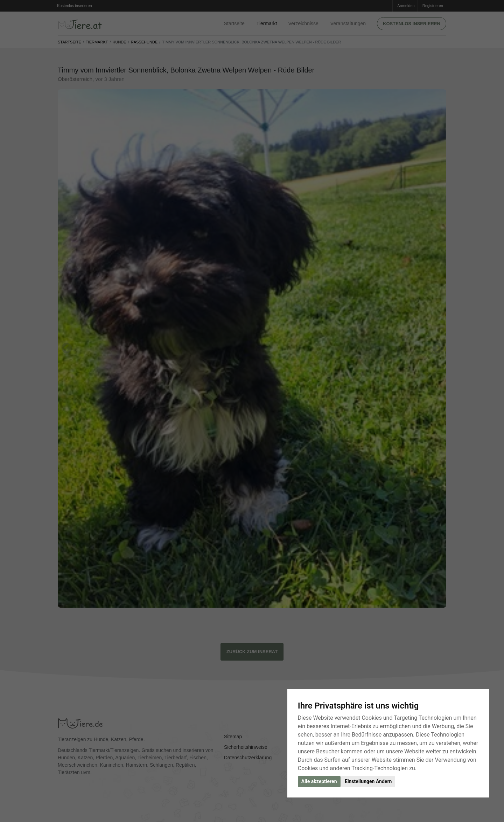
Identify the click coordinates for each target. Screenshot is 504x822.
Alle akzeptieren (319, 781)
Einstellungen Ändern (368, 781)
